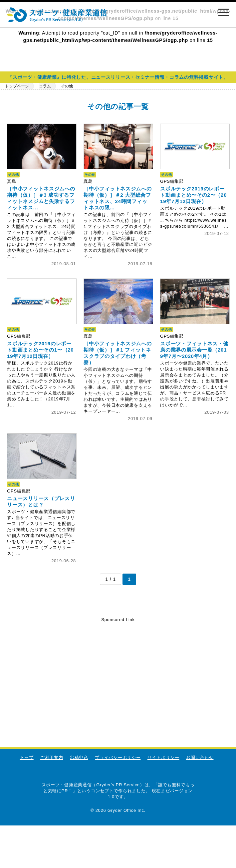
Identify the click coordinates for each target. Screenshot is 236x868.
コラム (45, 86)
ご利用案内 (52, 758)
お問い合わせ (200, 758)
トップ (27, 758)
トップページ (17, 86)
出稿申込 (79, 758)
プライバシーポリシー (118, 758)
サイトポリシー (163, 758)
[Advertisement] (118, 670)
